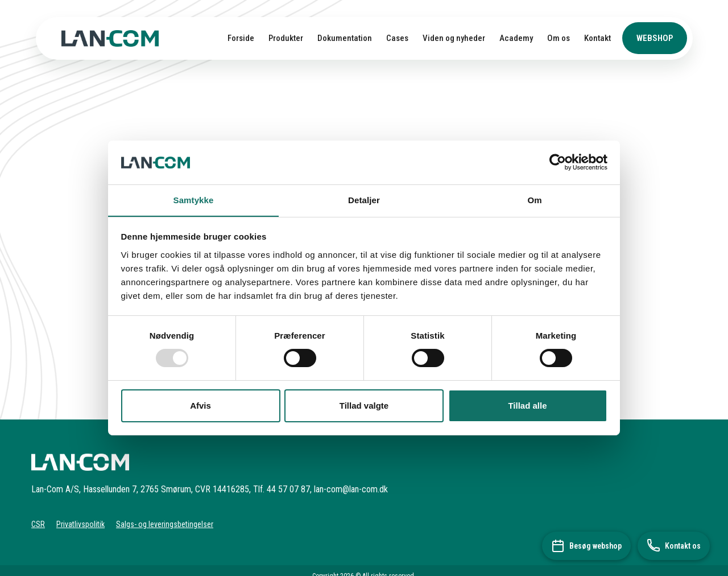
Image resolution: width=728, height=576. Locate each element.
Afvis (200, 406)
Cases (397, 38)
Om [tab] (534, 199)
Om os (559, 38)
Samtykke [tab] (194, 199)
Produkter (286, 38)
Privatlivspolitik (80, 524)
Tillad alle (527, 406)
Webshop (655, 38)
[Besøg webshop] (586, 546)
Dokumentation (345, 38)
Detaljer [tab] (364, 199)
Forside (241, 38)
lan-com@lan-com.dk (351, 489)
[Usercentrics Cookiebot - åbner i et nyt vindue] (558, 162)
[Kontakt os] (674, 546)
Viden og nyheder (454, 38)
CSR (38, 524)
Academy (516, 38)
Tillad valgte (364, 406)
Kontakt (597, 38)
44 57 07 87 (288, 489)
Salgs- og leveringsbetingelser (165, 524)
